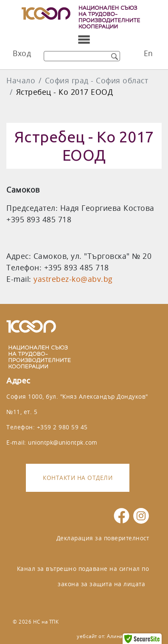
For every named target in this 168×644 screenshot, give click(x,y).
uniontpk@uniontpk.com (63, 442)
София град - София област (97, 81)
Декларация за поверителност (103, 538)
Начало (21, 81)
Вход (22, 53)
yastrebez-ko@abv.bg (73, 279)
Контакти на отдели (78, 478)
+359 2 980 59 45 (62, 427)
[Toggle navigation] (84, 40)
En (148, 53)
